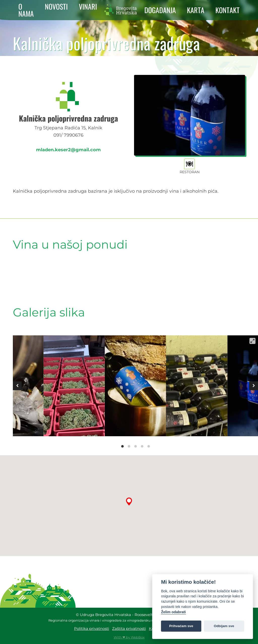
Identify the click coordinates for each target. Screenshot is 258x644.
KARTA (196, 10)
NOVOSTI (56, 7)
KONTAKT (228, 10)
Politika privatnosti (92, 628)
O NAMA (26, 10)
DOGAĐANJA (160, 10)
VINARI (88, 7)
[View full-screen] (252, 341)
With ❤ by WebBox (129, 637)
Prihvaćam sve (181, 626)
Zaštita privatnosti (129, 628)
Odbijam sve (224, 626)
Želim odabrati (173, 612)
